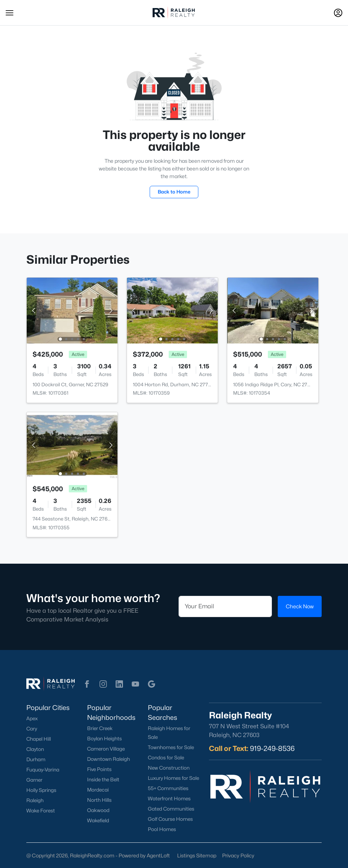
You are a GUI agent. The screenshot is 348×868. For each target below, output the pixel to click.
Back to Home (174, 192)
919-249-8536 (272, 748)
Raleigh (35, 800)
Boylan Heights (104, 739)
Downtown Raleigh (108, 759)
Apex (32, 718)
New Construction (169, 768)
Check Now (300, 606)
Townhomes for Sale (171, 747)
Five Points (99, 769)
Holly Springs (41, 790)
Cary (32, 729)
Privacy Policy (238, 855)
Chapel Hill (39, 739)
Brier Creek (100, 728)
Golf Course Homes (170, 819)
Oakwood (98, 810)
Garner (34, 780)
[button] (10, 13)
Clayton (35, 749)
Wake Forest (41, 811)
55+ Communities (168, 788)
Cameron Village (106, 749)
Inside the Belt (103, 779)
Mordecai (98, 790)
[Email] (225, 606)
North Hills (99, 800)
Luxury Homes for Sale (173, 778)
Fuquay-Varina (43, 770)
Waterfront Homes (169, 799)
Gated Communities (171, 809)
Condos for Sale (166, 758)
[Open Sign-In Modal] (338, 13)
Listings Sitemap (197, 855)
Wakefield (98, 820)
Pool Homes (162, 829)
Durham (36, 759)
